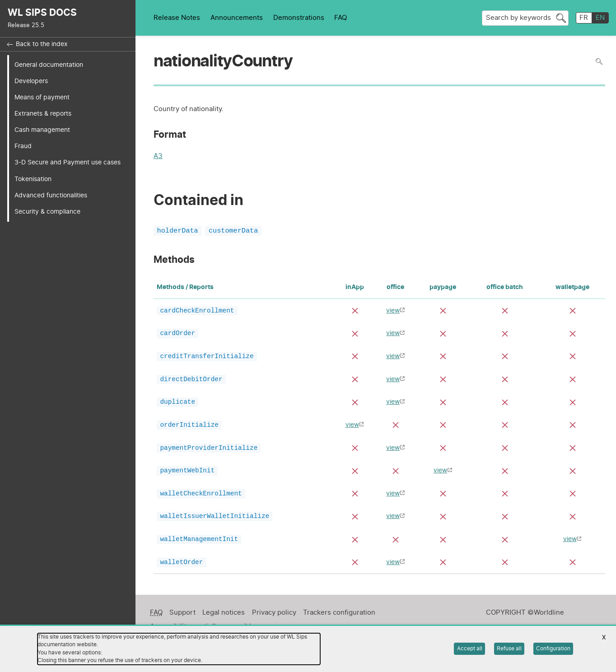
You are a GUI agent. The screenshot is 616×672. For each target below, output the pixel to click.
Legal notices (224, 619)
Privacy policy (274, 619)
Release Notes (177, 18)
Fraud (23, 146)
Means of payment (42, 97)
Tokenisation (33, 179)
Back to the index (42, 44)
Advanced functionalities (51, 195)
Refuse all (509, 649)
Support (182, 619)
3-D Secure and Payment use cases (68, 162)
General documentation (49, 65)
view (393, 311)
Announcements (237, 18)
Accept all (470, 649)
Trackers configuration (339, 619)
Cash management (42, 130)
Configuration (553, 649)
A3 (158, 157)
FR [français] (584, 18)
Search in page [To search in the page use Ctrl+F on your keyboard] (599, 62)
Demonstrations (299, 18)
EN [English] (600, 18)
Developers (31, 81)
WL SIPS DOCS (42, 13)
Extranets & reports (43, 114)
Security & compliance (47, 212)
